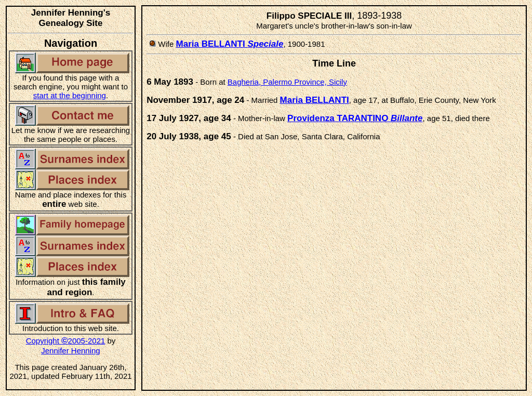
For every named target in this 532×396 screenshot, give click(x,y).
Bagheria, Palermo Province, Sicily (287, 82)
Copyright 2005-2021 (66, 341)
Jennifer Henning (70, 351)
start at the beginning (70, 95)
